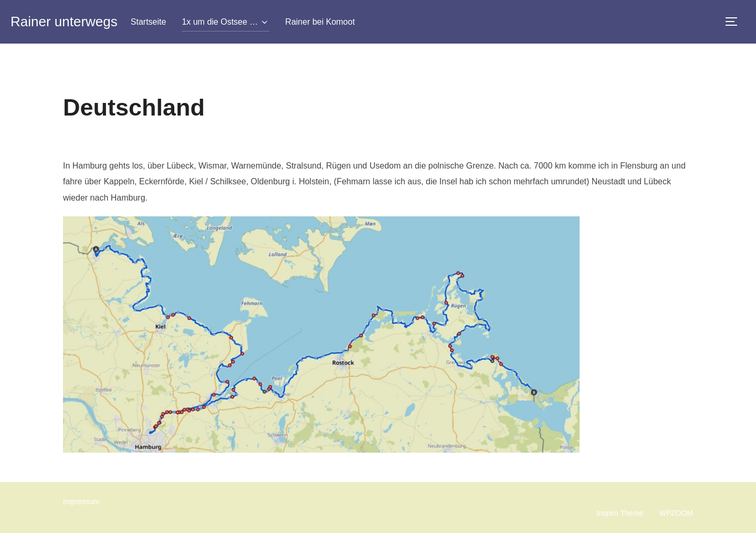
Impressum (81, 501)
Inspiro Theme (620, 513)
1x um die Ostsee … (225, 22)
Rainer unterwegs (64, 22)
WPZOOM (676, 513)
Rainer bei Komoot (320, 22)
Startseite (149, 22)
